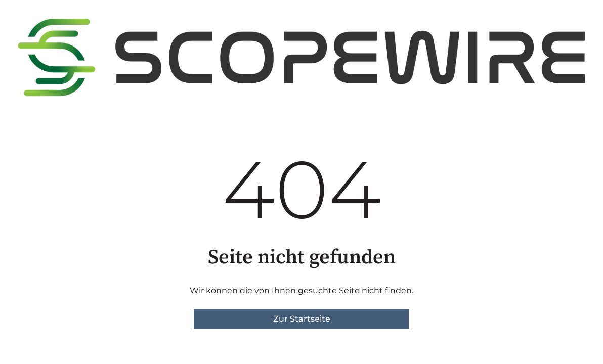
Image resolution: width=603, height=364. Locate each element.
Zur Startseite (302, 319)
